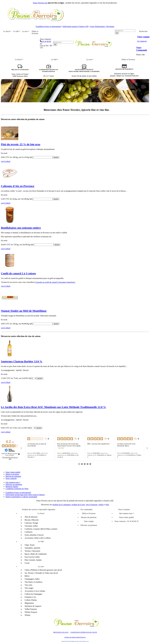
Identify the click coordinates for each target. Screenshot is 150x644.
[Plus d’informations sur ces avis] (19, 454)
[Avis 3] (85, 464)
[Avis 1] (79, 464)
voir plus (61, 448)
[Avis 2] (82, 464)
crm (88, 641)
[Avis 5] (90, 464)
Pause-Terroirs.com (40, 3)
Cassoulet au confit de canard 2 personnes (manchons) (55, 282)
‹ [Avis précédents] (21, 448)
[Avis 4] (87, 464)
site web (77, 641)
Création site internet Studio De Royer (75, 637)
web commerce (83, 641)
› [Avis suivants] (147, 448)
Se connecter (142, 41)
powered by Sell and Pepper (68, 641)
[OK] (55, 45)
